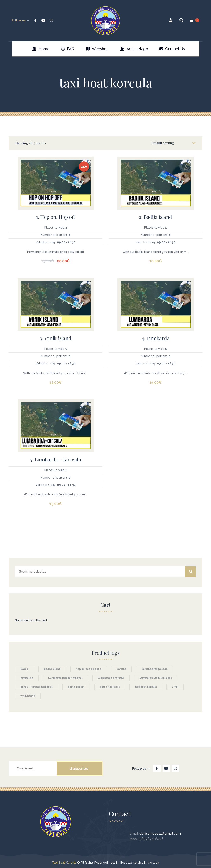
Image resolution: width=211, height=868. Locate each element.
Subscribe (79, 768)
